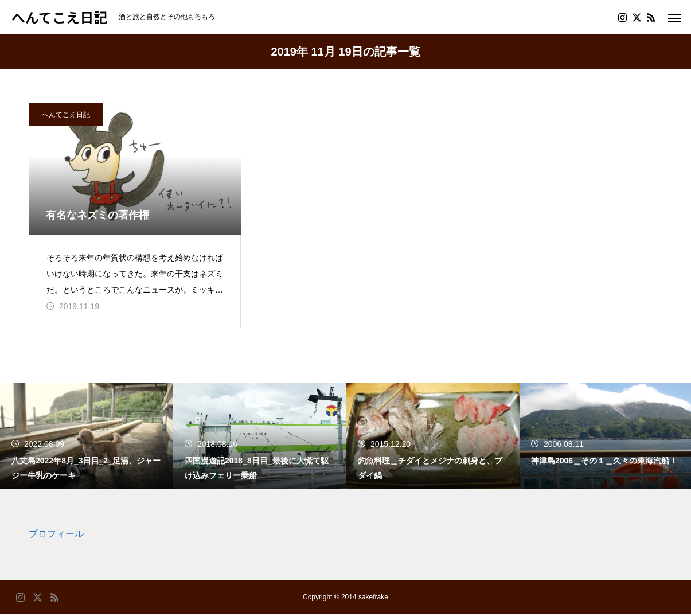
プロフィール (56, 536)
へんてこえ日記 (66, 115)
